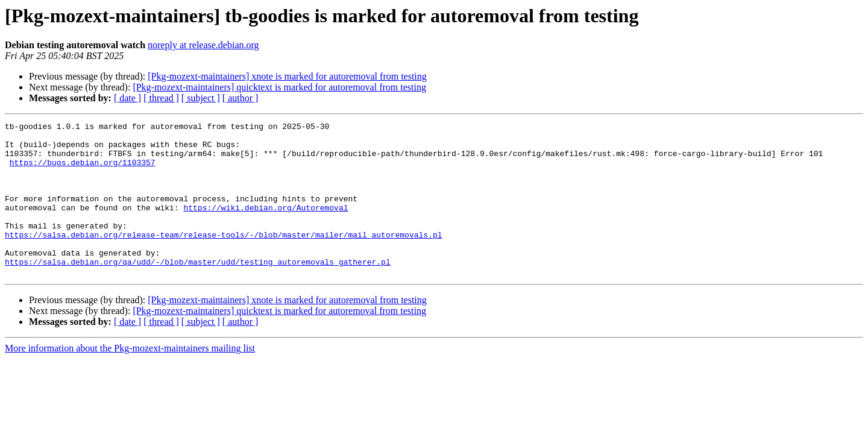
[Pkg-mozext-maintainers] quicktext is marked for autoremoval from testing (279, 87)
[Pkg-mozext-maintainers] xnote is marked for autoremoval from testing (287, 76)
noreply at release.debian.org (203, 45)
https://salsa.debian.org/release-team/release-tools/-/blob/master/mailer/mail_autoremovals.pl (223, 258)
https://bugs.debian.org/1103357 (83, 171)
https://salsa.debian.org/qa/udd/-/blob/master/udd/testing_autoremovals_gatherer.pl (198, 291)
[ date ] (127, 98)
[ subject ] (201, 98)
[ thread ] (161, 98)
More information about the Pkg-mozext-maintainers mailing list (130, 379)
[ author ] (241, 98)
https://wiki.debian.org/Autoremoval (266, 225)
